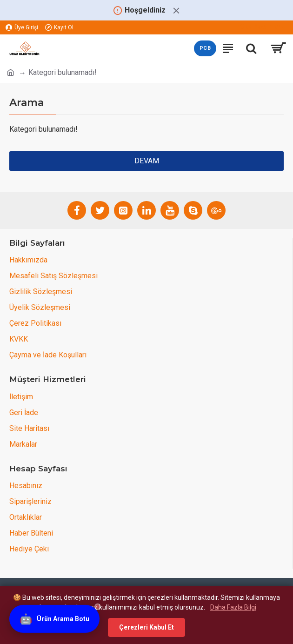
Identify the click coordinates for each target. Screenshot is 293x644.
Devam (147, 161)
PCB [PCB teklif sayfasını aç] (205, 48)
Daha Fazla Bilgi (233, 607)
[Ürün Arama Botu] (54, 619)
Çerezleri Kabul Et (146, 627)
